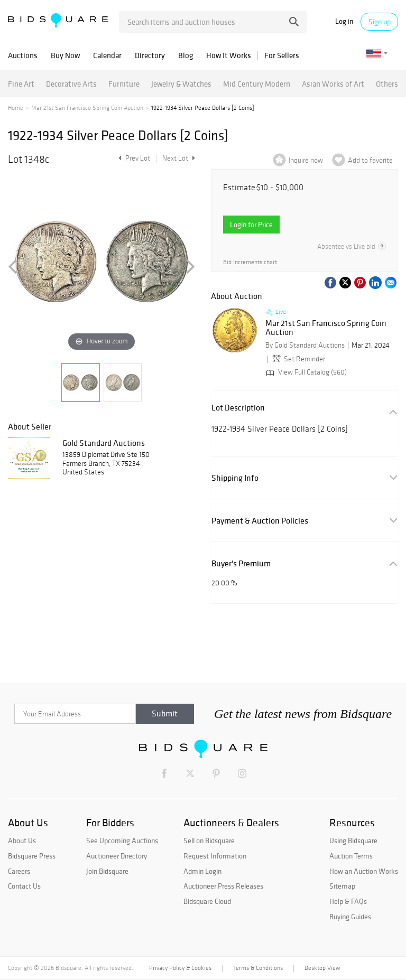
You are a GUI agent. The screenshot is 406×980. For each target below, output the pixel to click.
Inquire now (306, 160)
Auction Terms (351, 856)
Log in (344, 21)
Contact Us (24, 886)
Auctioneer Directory (117, 856)
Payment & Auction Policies (260, 521)
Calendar (107, 55)
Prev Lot (133, 158)
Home (16, 108)
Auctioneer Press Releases (223, 886)
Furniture (124, 84)
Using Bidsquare (353, 841)
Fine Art (21, 84)
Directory (150, 55)
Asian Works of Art (333, 84)
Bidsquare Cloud (207, 901)
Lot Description (238, 408)
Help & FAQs (348, 901)
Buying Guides (350, 917)
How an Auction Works (364, 871)
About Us (22, 841)
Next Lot (179, 158)
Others (387, 84)
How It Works (229, 55)
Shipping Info (235, 478)
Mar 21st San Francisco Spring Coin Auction (87, 108)
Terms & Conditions (258, 968)
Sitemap (342, 886)
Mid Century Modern (257, 84)
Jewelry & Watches (181, 84)
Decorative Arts (71, 84)
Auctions (23, 55)
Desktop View (322, 968)
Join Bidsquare (107, 871)
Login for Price (251, 225)
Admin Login (202, 871)
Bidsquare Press (32, 856)
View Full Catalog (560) (305, 372)
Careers (19, 871)
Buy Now (65, 55)
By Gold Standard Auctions (305, 345)
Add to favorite (370, 160)
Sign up (380, 22)
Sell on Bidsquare (209, 841)
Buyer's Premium (241, 563)
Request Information (215, 856)
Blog (186, 55)
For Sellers (282, 55)
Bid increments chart (250, 262)
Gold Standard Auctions (104, 443)
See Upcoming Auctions (122, 841)
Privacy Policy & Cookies (180, 968)
